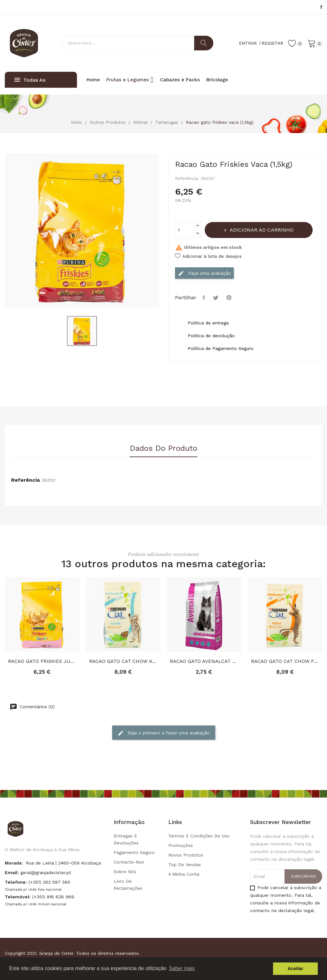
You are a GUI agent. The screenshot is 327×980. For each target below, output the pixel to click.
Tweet (217, 298)
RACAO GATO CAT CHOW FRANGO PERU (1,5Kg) (285, 661)
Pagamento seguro (134, 852)
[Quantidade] (185, 230)
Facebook (321, 7)
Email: (12, 872)
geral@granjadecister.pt (46, 872)
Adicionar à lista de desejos (208, 256)
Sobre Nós (125, 872)
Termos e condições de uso (199, 836)
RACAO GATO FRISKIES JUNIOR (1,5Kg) (42, 661)
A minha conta (184, 874)
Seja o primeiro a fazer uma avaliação (164, 733)
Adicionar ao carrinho (261, 230)
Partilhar (205, 298)
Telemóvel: (18, 897)
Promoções (181, 845)
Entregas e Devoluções (126, 839)
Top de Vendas (185, 865)
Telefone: (16, 882)
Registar (272, 43)
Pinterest (230, 298)
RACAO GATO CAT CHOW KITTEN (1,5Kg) (123, 661)
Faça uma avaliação (204, 273)
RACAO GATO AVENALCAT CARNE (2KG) (204, 661)
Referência (26, 480)
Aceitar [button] (296, 969)
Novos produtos (186, 855)
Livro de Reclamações (128, 885)
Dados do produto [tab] (163, 449)
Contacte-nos (129, 862)
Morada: (14, 863)
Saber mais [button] (182, 968)
